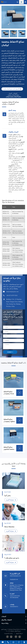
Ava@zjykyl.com (14, 579)
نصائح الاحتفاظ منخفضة (14, 95)
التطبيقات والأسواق (7, 620)
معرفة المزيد (11, 500)
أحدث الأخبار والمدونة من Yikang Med (13, 465)
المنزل (10, 93)
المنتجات (15, 93)
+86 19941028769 (14, 598)
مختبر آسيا (8, 496)
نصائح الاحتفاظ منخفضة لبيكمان (14, 97)
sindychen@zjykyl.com (15, 576)
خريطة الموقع (19, 633)
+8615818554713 (14, 607)
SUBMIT (10, 352)
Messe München (9, 527)
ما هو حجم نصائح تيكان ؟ (12, 558)
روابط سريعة (5, 623)
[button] (25, 34)
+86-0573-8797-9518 (15, 596)
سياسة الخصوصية (8, 633)
